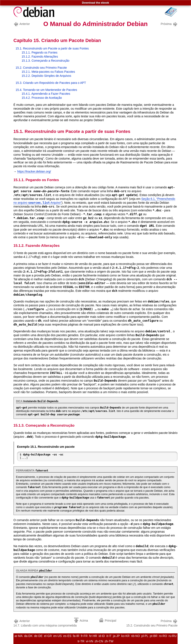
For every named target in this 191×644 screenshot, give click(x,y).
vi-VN (90, 641)
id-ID (102, 636)
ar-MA (19, 636)
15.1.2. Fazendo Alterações (40, 57)
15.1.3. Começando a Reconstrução (45, 61)
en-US (58, 636)
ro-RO (163, 636)
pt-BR (154, 636)
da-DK (28, 636)
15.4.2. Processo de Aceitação (42, 98)
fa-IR (76, 636)
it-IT (109, 636)
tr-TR (81, 641)
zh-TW (109, 641)
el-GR (48, 636)
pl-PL (145, 636)
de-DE (38, 636)
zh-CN (99, 641)
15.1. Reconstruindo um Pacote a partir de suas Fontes (52, 48)
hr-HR (93, 636)
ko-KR (125, 636)
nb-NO (135, 636)
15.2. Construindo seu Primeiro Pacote (41, 68)
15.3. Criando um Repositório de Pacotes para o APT (51, 83)
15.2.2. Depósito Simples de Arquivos (46, 76)
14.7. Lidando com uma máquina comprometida (45, 623)
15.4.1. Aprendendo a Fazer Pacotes (46, 94)
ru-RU (173, 636)
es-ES (67, 636)
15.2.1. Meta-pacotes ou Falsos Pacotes (48, 72)
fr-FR (84, 636)
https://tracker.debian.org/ (34, 172)
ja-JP (116, 636)
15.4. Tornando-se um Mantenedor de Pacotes (46, 90)
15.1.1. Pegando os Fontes (39, 52)
